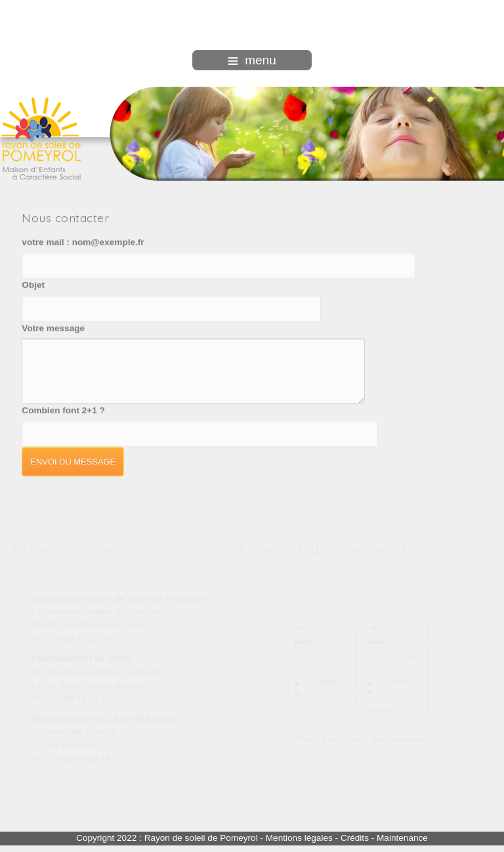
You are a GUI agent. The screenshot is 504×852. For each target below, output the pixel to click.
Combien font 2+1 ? (63, 410)
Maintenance (402, 838)
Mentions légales (299, 838)
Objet (33, 284)
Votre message (53, 327)
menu (252, 60)
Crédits (355, 838)
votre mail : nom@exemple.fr (83, 241)
